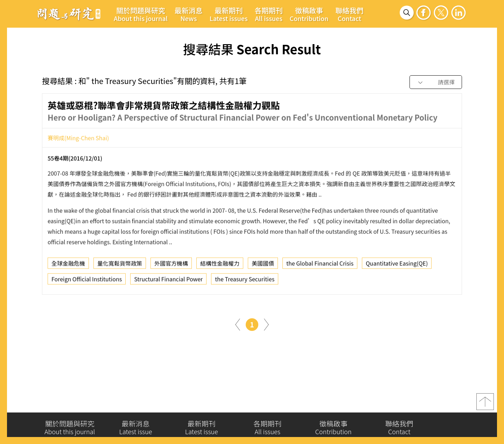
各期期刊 (269, 14)
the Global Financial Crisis (320, 265)
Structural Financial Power (168, 281)
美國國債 (263, 265)
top (485, 404)
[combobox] (436, 82)
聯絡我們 (349, 14)
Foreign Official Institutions (87, 281)
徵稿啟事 (309, 14)
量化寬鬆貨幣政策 (120, 265)
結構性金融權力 (220, 265)
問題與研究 (69, 14)
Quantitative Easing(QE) (397, 265)
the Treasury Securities (245, 281)
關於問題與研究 (141, 14)
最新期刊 (229, 14)
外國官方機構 (171, 265)
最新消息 (189, 14)
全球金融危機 (68, 265)
